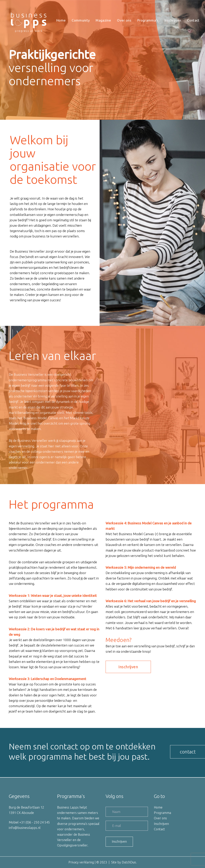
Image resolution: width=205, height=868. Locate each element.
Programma (162, 813)
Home (158, 807)
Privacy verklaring (81, 862)
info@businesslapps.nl (25, 828)
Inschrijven (161, 824)
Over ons (160, 818)
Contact (159, 829)
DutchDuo (129, 862)
